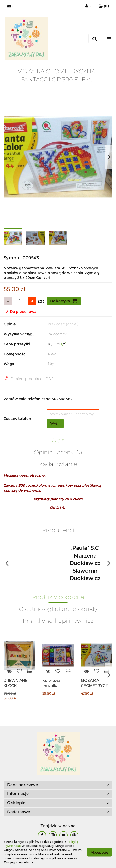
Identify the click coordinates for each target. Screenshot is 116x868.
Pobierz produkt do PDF (28, 379)
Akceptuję (99, 852)
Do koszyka (64, 301)
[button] (104, 6)
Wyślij (55, 423)
